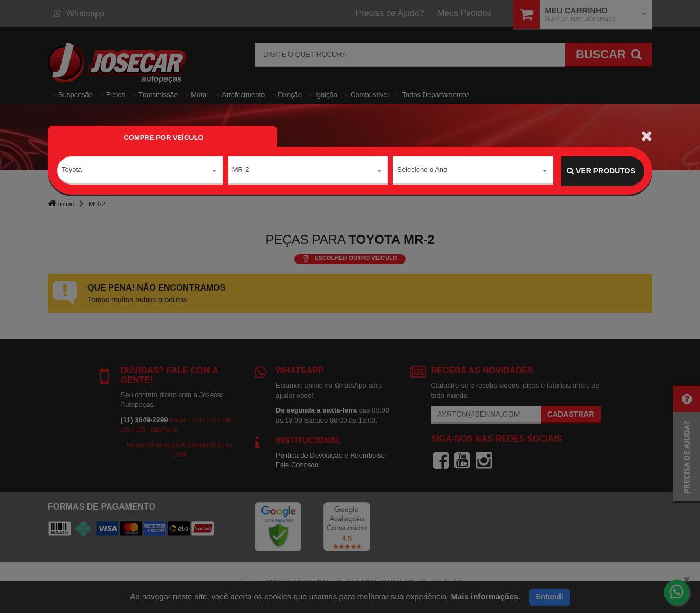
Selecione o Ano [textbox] (422, 170)
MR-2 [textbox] (241, 170)
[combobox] (140, 171)
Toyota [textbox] (72, 170)
